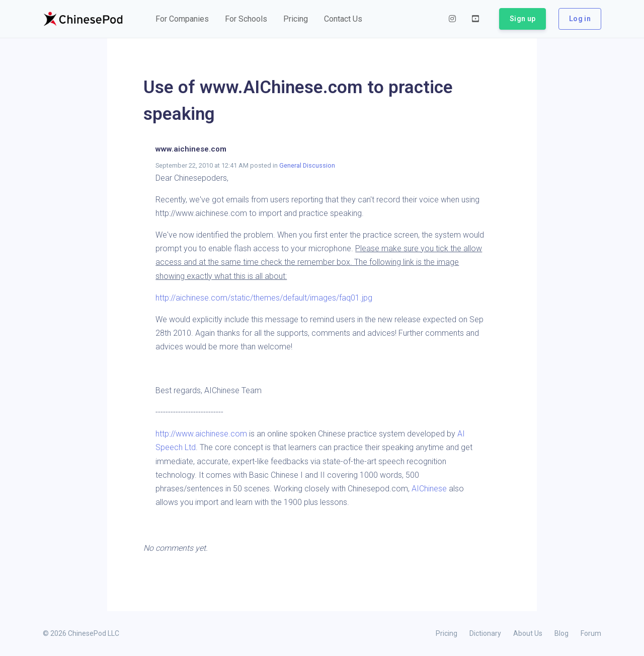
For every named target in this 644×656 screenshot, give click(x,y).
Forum (591, 633)
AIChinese (430, 489)
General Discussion (307, 165)
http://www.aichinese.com (201, 434)
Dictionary (485, 633)
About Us (528, 633)
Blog (561, 633)
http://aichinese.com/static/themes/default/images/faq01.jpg (264, 298)
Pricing (447, 633)
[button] (182, 19)
